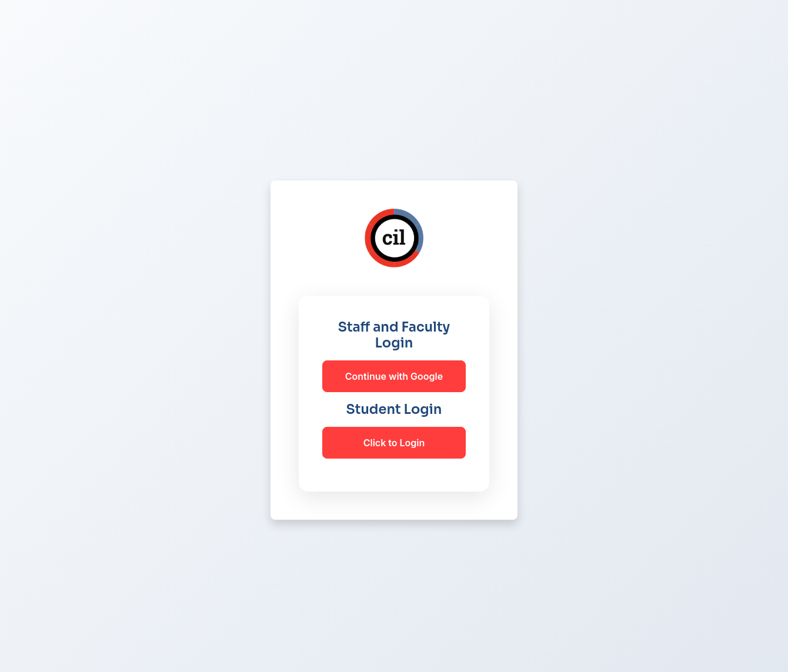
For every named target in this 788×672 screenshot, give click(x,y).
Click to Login (394, 443)
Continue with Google (394, 376)
